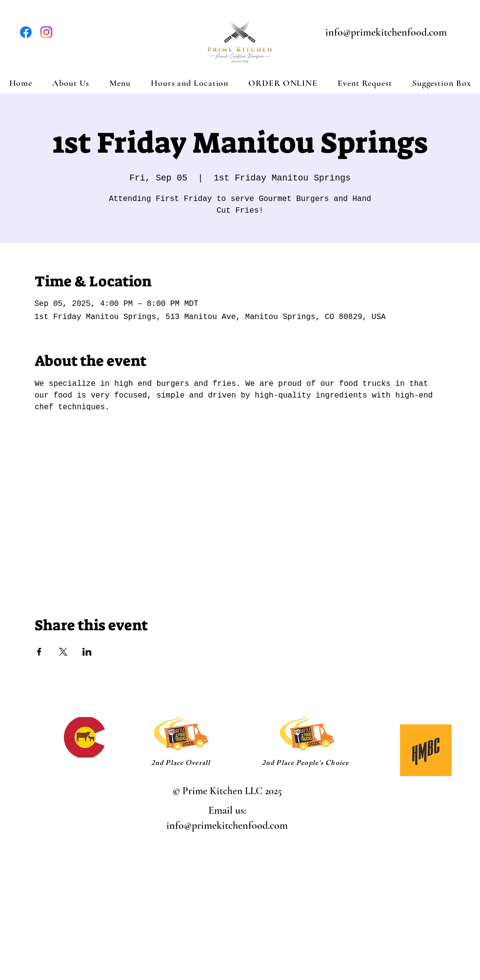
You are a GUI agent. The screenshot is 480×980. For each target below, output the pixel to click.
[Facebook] (26, 32)
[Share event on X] (63, 652)
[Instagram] (46, 32)
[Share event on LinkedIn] (87, 652)
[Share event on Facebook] (39, 652)
